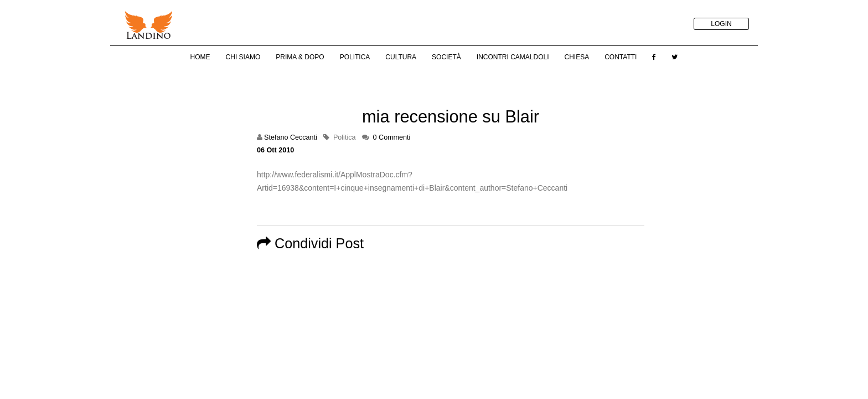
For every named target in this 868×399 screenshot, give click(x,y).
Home (200, 57)
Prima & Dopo (300, 57)
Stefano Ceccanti (291, 137)
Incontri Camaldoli (513, 57)
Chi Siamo (243, 57)
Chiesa (577, 57)
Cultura (401, 57)
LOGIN (721, 24)
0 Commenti (392, 137)
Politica (355, 57)
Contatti (621, 57)
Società (446, 57)
